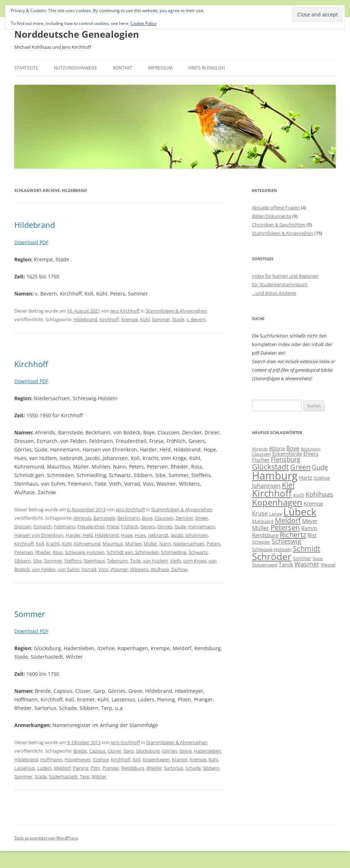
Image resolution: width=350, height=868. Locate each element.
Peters (213, 544)
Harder (73, 535)
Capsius (97, 751)
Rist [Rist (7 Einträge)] (312, 535)
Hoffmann (51, 759)
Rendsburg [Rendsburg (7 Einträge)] (265, 535)
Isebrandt (158, 535)
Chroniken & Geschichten (279, 225)
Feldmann (65, 527)
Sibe (37, 561)
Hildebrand (35, 225)
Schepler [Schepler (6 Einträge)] (261, 542)
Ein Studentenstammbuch (280, 284)
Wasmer (119, 569)
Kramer (180, 759)
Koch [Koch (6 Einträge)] (299, 495)
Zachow (179, 569)
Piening (81, 768)
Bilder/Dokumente (272, 216)
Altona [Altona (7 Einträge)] (277, 448)
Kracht (53, 544)
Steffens (73, 561)
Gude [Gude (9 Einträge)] (320, 467)
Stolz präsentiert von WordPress (46, 838)
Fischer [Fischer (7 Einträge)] (261, 460)
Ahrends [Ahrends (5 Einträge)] (260, 449)
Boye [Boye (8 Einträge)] (293, 448)
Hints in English (207, 68)
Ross (58, 552)
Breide (80, 751)
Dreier (202, 518)
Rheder (43, 552)
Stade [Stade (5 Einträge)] (318, 559)
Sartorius (174, 768)
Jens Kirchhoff (125, 311)
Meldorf (62, 768)
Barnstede (104, 518)
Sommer (161, 319)
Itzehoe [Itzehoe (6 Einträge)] (322, 478)
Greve (186, 751)
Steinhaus (94, 561)
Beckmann (128, 518)
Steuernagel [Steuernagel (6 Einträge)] (265, 565)
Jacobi (177, 535)
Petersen (24, 552)
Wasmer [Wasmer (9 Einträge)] (307, 564)
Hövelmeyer (78, 759)
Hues (140, 535)
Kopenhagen (156, 759)
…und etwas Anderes (274, 293)
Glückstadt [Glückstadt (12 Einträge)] (270, 467)
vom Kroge (195, 561)
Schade (193, 768)
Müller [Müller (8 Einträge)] (261, 528)
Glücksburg (148, 751)
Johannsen (197, 535)
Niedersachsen (189, 544)
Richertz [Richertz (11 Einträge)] (293, 534)
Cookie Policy (143, 23)
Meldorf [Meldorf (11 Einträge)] (288, 520)
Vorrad (89, 569)
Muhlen (133, 544)
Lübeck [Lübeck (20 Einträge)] (300, 512)
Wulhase (160, 569)
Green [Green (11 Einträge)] (300, 467)
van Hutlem (155, 561)
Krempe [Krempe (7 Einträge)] (313, 503)
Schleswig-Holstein (85, 552)
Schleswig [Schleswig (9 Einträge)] (286, 541)
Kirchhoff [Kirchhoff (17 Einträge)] (272, 493)
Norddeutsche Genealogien (77, 34)
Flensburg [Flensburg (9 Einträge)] (286, 459)
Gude (180, 527)
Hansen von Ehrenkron (39, 535)
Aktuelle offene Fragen (276, 208)
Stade (178, 319)
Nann (165, 544)
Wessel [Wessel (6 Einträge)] (328, 565)
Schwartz (198, 552)
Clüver (114, 751)
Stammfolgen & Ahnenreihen (176, 311)
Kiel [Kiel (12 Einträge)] (288, 485)
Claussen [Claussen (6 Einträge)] (261, 454)
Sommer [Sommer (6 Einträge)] (302, 558)
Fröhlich (130, 527)
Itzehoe (101, 759)
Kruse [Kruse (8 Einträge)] (260, 513)
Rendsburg (133, 768)
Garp (128, 751)
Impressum (160, 68)
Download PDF (31, 242)
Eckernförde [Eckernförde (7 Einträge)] (287, 454)
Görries (165, 527)
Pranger (111, 768)
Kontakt (123, 68)
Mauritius (113, 544)
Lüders (44, 768)
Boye (147, 518)
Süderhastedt (63, 777)
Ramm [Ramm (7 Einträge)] (309, 528)
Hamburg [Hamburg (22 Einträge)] (275, 476)
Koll (40, 544)
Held (88, 535)
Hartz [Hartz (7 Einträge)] (306, 477)
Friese (113, 527)
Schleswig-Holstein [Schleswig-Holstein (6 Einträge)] (272, 549)
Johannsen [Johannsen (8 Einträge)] (266, 486)
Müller (150, 544)
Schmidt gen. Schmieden (133, 552)
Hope (127, 535)
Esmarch (43, 527)
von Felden (44, 569)
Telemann (117, 561)
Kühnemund (87, 544)
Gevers (148, 527)
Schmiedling (174, 552)
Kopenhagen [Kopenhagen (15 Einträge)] (277, 502)
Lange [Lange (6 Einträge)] (276, 514)
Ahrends (82, 518)
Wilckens (139, 569)
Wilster (99, 777)
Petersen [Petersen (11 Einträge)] (285, 527)
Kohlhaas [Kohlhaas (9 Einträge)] (319, 494)
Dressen (23, 527)
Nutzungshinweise (76, 68)
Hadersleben (207, 751)
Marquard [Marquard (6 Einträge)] (263, 521)
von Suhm (69, 569)
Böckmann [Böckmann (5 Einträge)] (311, 449)
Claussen (164, 518)
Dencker (184, 518)
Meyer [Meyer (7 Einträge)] (310, 521)
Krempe (130, 319)
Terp (85, 777)
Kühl (145, 319)
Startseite (26, 68)
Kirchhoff (109, 319)
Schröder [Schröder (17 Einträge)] (272, 556)
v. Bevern (196, 319)
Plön (95, 768)
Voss (103, 569)
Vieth (176, 561)
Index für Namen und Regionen (285, 276)
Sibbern (22, 561)
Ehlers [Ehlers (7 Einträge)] (311, 454)
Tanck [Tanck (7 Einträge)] (286, 564)
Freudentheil (91, 527)
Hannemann (202, 527)
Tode (135, 561)
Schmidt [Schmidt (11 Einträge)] (307, 548)
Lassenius (25, 768)
